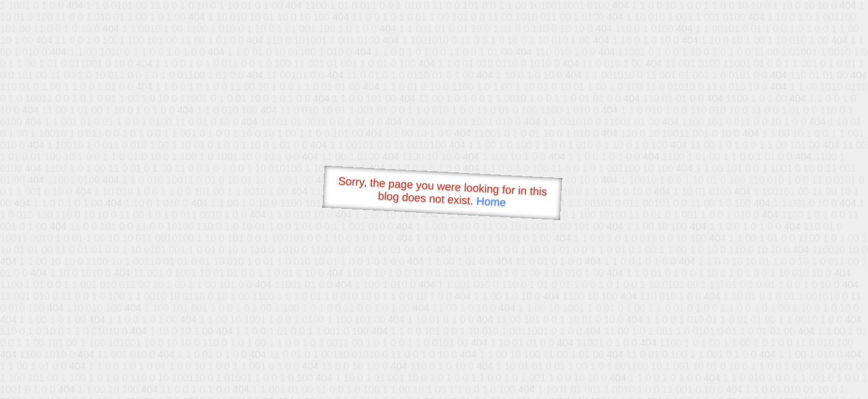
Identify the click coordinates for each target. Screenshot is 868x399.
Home (491, 201)
